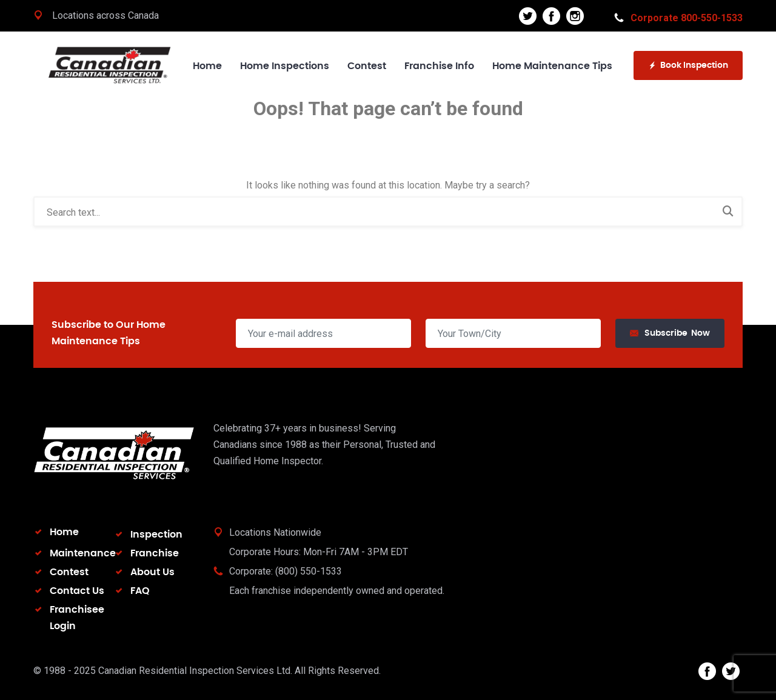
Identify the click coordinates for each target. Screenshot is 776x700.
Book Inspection (688, 66)
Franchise (155, 553)
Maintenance (83, 553)
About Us (152, 572)
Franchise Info (439, 66)
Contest (367, 66)
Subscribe (670, 334)
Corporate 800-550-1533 (678, 18)
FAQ (140, 591)
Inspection (156, 535)
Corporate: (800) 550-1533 (286, 571)
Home (207, 66)
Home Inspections (285, 66)
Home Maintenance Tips (552, 66)
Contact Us (77, 591)
